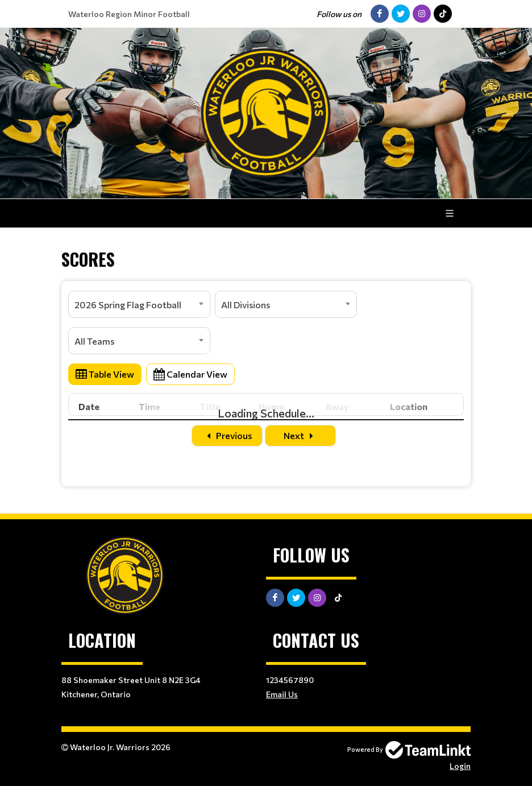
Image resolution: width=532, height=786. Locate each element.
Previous (227, 435)
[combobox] (139, 304)
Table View (105, 374)
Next (301, 435)
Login (460, 766)
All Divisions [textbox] (246, 305)
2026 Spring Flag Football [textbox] (128, 305)
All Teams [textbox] (94, 341)
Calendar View (190, 374)
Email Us (282, 694)
